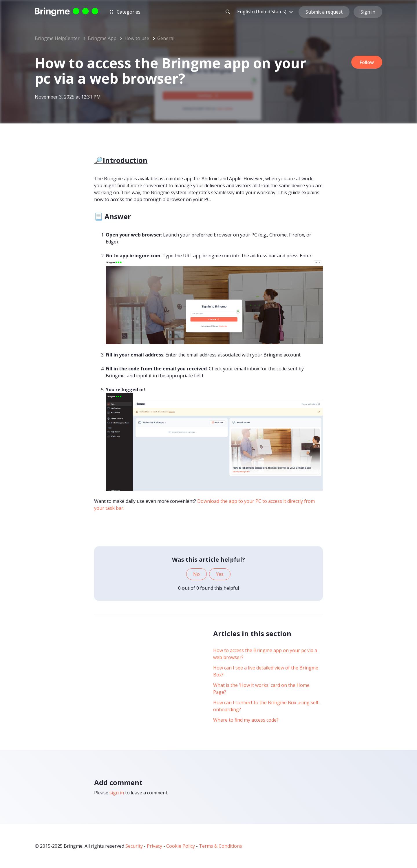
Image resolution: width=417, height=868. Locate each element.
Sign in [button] (368, 13)
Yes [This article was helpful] (220, 574)
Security (134, 846)
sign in (117, 793)
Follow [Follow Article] (365, 63)
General (166, 38)
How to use (137, 38)
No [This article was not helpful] (196, 574)
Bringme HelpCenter (57, 38)
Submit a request (324, 13)
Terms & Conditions (221, 846)
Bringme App (102, 38)
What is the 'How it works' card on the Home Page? (261, 689)
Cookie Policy (181, 846)
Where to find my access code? (246, 720)
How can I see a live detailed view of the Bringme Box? (266, 671)
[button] (266, 12)
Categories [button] (125, 13)
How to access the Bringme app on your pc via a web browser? (265, 654)
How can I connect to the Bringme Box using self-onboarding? (267, 706)
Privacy (154, 846)
